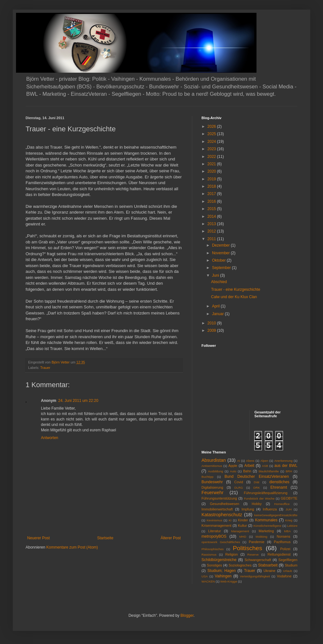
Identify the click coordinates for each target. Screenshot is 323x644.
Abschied (219, 282)
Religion (232, 554)
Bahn (247, 471)
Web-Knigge (229, 581)
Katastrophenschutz (222, 515)
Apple (233, 466)
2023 (212, 149)
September (222, 268)
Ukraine (269, 571)
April (216, 306)
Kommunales (266, 520)
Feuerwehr (213, 493)
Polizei (285, 549)
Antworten (50, 438)
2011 (212, 239)
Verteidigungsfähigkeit (255, 576)
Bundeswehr (212, 482)
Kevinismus (214, 520)
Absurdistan (214, 460)
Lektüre (292, 526)
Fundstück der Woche (259, 498)
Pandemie (257, 542)
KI (230, 520)
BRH (289, 471)
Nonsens (284, 536)
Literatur (215, 531)
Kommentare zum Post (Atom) (72, 547)
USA (205, 576)
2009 (212, 330)
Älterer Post (171, 538)
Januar (218, 314)
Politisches (248, 548)
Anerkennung (284, 461)
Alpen (264, 461)
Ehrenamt (279, 487)
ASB (265, 466)
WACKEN (208, 581)
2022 (212, 157)
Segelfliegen (288, 560)
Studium (291, 565)
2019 (212, 179)
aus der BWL (286, 466)
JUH (289, 509)
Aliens (250, 461)
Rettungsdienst (279, 554)
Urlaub (288, 571)
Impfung (248, 509)
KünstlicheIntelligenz (267, 526)
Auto (233, 471)
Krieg (289, 520)
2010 (212, 323)
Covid (239, 482)
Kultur (242, 526)
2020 (212, 171)
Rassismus (209, 554)
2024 (212, 142)
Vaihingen (223, 576)
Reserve (253, 554)
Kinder (243, 520)
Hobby (257, 504)
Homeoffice (282, 504)
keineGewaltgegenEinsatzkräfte (276, 515)
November (221, 253)
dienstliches (279, 482)
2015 (212, 209)
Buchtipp (207, 477)
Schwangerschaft (258, 560)
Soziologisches (240, 565)
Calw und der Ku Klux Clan (234, 297)
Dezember (221, 245)
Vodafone (284, 576)
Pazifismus (282, 542)
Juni (216, 275)
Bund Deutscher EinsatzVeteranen (257, 477)
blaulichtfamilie (269, 471)
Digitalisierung (212, 487)
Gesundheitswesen (225, 504)
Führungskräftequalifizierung (266, 493)
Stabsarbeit (268, 565)
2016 (212, 201)
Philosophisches (213, 549)
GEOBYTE (289, 498)
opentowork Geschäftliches (221, 542)
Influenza (270, 509)
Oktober (219, 260)
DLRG (239, 488)
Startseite (105, 538)
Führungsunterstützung (219, 498)
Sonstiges (214, 565)
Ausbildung (215, 471)
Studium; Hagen (222, 571)
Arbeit (249, 466)
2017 (212, 194)
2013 (212, 224)
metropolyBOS (214, 536)
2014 (212, 216)
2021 (212, 164)
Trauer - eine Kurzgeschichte (236, 289)
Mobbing (261, 537)
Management (240, 531)
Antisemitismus (212, 466)
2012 (212, 231)
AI (238, 461)
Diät (257, 482)
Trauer (45, 368)
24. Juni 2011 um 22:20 (78, 401)
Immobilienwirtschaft (217, 509)
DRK (256, 488)
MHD (243, 537)
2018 (212, 186)
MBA (287, 531)
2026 (212, 126)
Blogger (187, 615)
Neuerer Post (39, 538)
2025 (212, 134)
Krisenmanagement (217, 526)
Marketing (266, 531)
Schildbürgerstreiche (219, 560)
